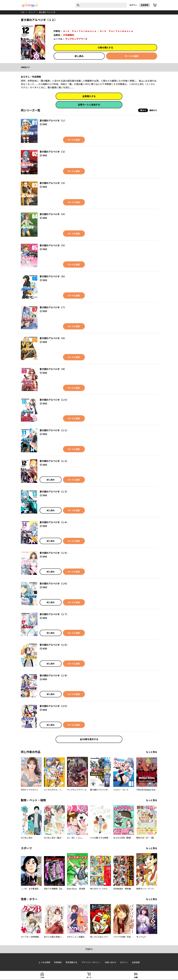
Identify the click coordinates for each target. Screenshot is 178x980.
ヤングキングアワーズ (76, 39)
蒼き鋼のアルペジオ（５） (53, 245)
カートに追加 (132, 56)
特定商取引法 (71, 962)
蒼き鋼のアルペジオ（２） (53, 152)
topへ (89, 949)
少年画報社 (69, 35)
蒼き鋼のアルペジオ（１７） (54, 614)
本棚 (136, 977)
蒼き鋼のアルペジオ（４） (53, 214)
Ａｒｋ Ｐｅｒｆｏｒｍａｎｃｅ (80, 31)
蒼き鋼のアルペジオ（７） (53, 307)
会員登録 (145, 5)
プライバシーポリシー (91, 962)
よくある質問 (44, 962)
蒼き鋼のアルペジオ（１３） (54, 492)
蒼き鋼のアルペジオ (47, 12)
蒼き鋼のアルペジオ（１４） (54, 522)
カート (89, 977)
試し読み (79, 56)
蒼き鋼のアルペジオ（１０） (54, 400)
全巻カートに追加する (89, 105)
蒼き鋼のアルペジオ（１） (53, 121)
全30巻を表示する (89, 739)
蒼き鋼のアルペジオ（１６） (54, 584)
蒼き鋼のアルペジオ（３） (53, 183)
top (23, 12)
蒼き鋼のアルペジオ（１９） (54, 676)
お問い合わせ (110, 962)
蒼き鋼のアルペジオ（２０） (54, 706)
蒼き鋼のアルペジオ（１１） (54, 430)
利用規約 (58, 962)
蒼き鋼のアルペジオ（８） (53, 338)
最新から (153, 110)
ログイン (133, 5)
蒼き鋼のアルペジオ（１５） (54, 553)
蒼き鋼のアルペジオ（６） (53, 276)
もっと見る (152, 752)
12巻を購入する (105, 48)
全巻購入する (89, 96)
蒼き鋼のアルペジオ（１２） (54, 461)
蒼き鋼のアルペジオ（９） (53, 369)
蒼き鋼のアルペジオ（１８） (54, 645)
